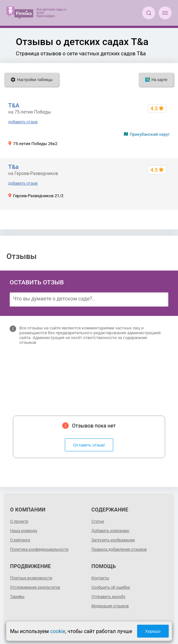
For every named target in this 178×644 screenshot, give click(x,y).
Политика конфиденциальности (39, 549)
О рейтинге (20, 540)
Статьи (98, 521)
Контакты (100, 578)
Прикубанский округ (150, 134)
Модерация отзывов (110, 606)
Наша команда (24, 531)
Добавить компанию (110, 531)
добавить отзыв (23, 122)
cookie (58, 631)
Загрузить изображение (113, 540)
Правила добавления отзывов (119, 549)
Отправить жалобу (109, 597)
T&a (14, 167)
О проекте (19, 521)
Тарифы (17, 597)
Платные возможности (31, 578)
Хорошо (153, 631)
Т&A (14, 105)
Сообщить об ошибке (111, 587)
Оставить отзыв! (89, 445)
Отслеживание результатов (35, 587)
